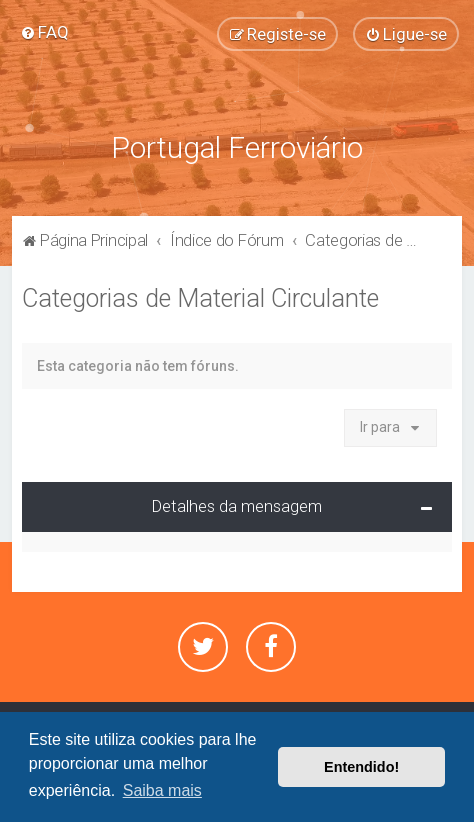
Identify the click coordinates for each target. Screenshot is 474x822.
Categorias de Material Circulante (200, 298)
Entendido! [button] (361, 767)
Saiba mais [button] (162, 790)
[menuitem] (44, 32)
